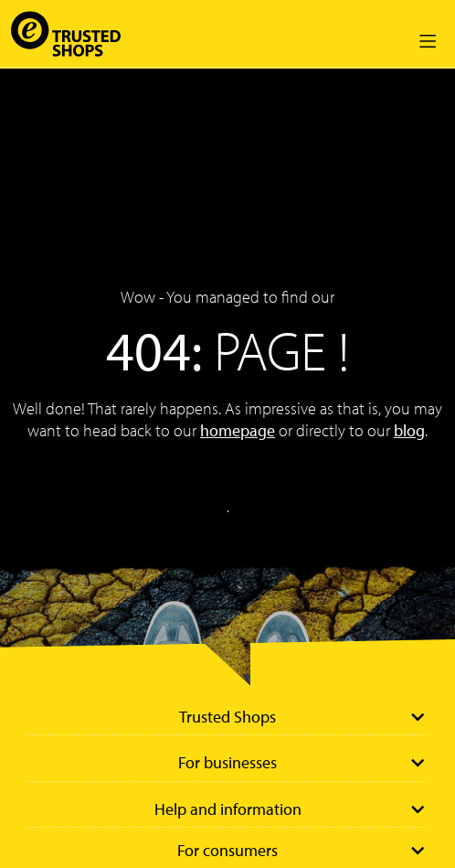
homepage (238, 430)
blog (409, 430)
